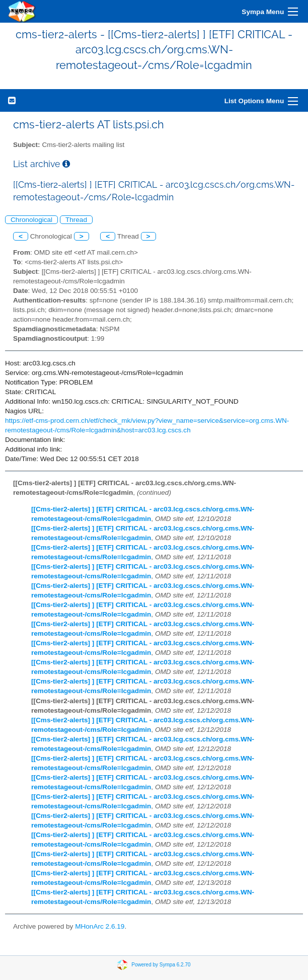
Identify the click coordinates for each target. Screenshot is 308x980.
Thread (76, 220)
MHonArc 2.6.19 (100, 926)
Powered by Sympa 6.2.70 (161, 964)
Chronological (31, 220)
